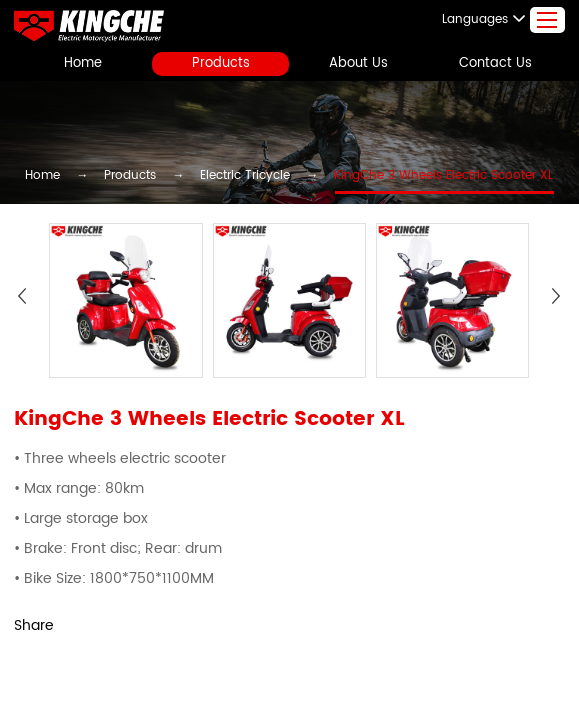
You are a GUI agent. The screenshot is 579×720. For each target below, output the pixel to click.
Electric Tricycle (248, 177)
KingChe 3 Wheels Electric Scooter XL (419, 177)
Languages (493, 19)
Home (83, 63)
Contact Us (496, 63)
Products (221, 63)
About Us (358, 63)
